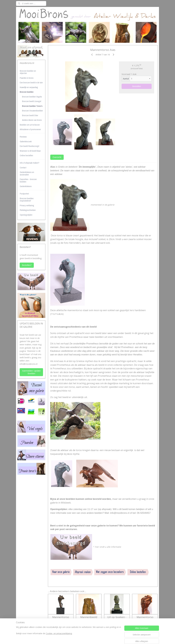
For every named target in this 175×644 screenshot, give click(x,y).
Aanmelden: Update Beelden (31, 372)
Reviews (23, 137)
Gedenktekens (26, 186)
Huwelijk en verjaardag (29, 87)
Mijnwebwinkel (119, 639)
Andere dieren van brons (32, 120)
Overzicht (57, 157)
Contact (23, 168)
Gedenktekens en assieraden (27, 173)
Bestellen (137, 86)
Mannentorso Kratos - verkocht (145, 619)
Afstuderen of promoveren (30, 129)
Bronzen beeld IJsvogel (32, 101)
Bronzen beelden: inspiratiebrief (27, 200)
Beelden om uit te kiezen (30, 125)
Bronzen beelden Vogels (32, 97)
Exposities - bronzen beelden (28, 180)
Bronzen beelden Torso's (32, 106)
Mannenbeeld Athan (89, 619)
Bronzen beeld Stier (30, 115)
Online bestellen (26, 155)
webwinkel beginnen (94, 639)
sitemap (76, 639)
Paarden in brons (27, 78)
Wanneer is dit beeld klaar (30, 151)
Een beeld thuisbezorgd (29, 146)
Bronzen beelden (27, 92)
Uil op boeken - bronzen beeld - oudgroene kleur (117, 620)
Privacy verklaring (27, 205)
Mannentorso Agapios (61, 619)
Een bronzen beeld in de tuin (31, 82)
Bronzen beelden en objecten (28, 72)
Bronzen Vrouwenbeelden (32, 111)
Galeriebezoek (26, 141)
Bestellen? (27, 265)
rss (83, 639)
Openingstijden (26, 215)
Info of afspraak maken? (30, 163)
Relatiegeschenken (28, 210)
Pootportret (24, 194)
